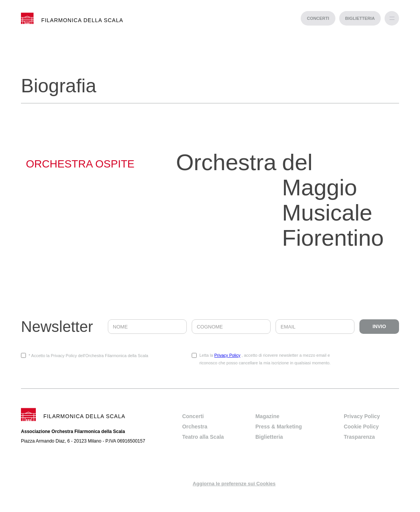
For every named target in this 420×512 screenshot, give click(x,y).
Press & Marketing (279, 427)
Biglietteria (269, 437)
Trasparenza (359, 437)
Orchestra (195, 427)
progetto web (210, 508)
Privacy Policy (227, 355)
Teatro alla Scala (203, 437)
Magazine (267, 416)
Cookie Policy (361, 427)
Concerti (193, 416)
